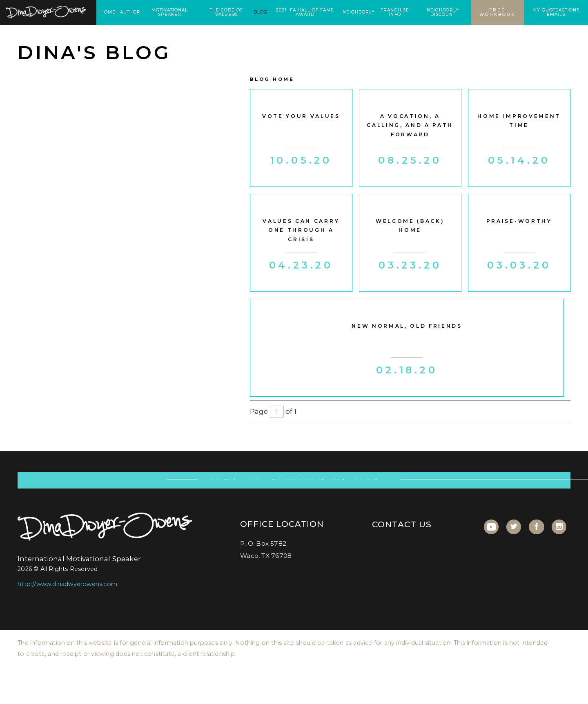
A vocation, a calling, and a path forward (410, 125)
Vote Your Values (301, 116)
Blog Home (272, 79)
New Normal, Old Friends (407, 326)
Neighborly (359, 12)
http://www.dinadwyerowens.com (67, 596)
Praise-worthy (519, 221)
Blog (261, 12)
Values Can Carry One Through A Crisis (301, 230)
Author (130, 12)
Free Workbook (497, 12)
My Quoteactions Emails (556, 12)
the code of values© (226, 12)
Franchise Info (395, 12)
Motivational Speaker (170, 12)
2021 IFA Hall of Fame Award (305, 12)
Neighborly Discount (443, 12)
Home (108, 12)
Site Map (223, 485)
